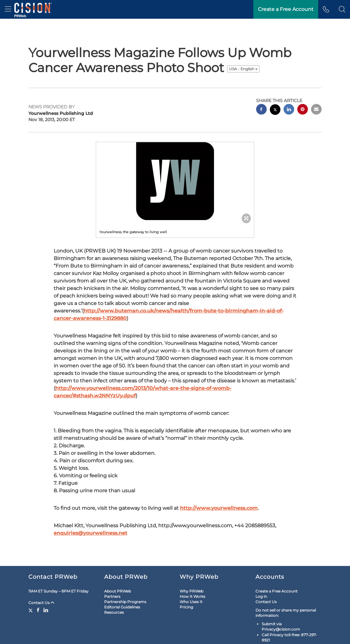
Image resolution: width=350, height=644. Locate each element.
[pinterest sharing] (303, 110)
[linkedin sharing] (289, 110)
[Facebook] (38, 610)
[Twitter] (31, 610)
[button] (342, 9)
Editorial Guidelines (122, 607)
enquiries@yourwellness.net (90, 533)
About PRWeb (118, 591)
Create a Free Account (277, 591)
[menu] (8, 9)
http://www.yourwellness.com (219, 508)
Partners (112, 596)
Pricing (186, 607)
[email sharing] (316, 110)
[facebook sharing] (261, 110)
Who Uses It (191, 602)
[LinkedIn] (46, 610)
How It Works (192, 596)
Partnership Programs (125, 602)
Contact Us (41, 603)
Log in (261, 596)
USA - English (243, 69)
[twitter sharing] (275, 110)
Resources (114, 612)
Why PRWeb (192, 591)
